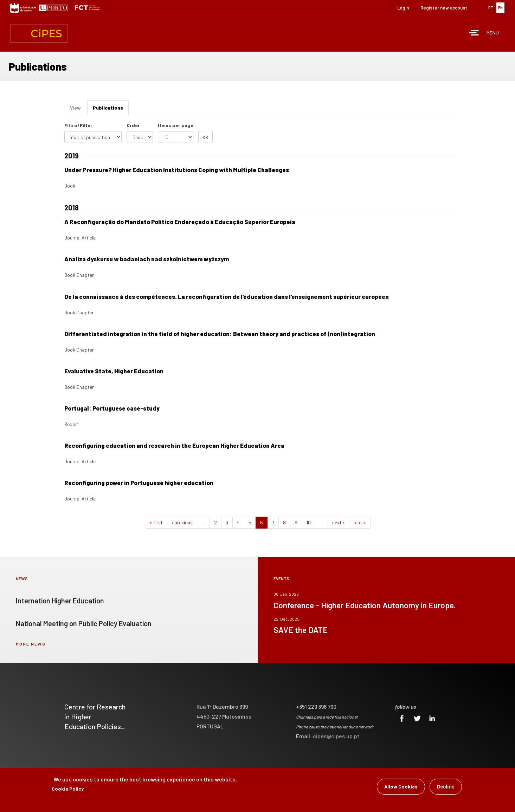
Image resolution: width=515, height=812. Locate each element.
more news (31, 644)
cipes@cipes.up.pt (336, 736)
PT (491, 8)
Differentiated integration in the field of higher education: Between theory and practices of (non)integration (220, 334)
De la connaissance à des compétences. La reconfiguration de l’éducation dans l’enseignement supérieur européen (227, 296)
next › (339, 522)
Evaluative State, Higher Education (114, 371)
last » (360, 522)
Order (133, 125)
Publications (111, 110)
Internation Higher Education (60, 601)
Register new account (444, 8)
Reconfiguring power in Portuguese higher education (139, 483)
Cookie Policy (68, 789)
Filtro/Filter (78, 125)
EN (500, 8)
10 (308, 522)
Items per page (176, 125)
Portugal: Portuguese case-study (112, 408)
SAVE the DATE (301, 630)
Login (403, 8)
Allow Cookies (401, 787)
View (75, 108)
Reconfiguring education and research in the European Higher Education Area (174, 445)
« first (156, 522)
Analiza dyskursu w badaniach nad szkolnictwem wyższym (147, 259)
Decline (446, 787)
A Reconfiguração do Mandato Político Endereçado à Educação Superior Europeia (180, 222)
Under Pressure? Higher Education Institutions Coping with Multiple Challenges (177, 170)
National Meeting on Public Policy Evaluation (84, 623)
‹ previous (182, 522)
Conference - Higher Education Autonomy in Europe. (365, 605)
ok (205, 137)
